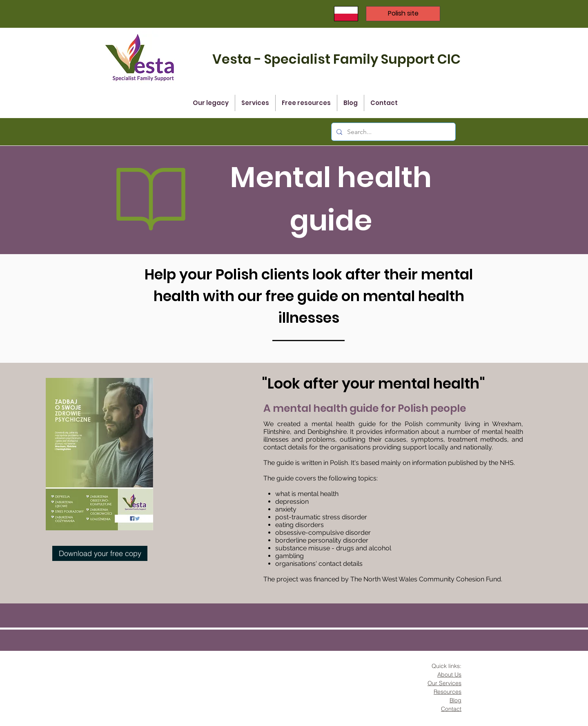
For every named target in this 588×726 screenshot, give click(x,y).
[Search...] (393, 132)
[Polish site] (403, 14)
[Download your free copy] (100, 553)
